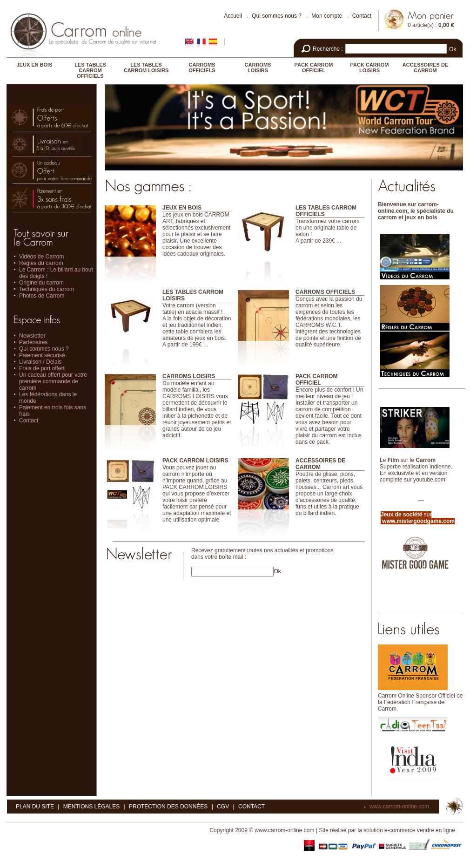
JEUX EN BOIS (34, 65)
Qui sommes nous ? (277, 16)
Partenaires (33, 342)
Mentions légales (91, 807)
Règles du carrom (41, 263)
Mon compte (327, 16)
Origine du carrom (41, 283)
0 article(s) (421, 25)
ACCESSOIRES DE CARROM (425, 68)
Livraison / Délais (40, 362)
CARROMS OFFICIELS (202, 68)
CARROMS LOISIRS (258, 68)
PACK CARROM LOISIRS (370, 68)
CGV (223, 807)
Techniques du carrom (47, 289)
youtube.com (429, 480)
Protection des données (168, 807)
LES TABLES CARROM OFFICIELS (90, 70)
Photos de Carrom (42, 296)
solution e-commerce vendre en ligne (409, 830)
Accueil (233, 16)
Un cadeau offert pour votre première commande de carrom (53, 381)
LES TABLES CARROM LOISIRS (146, 68)
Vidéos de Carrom (42, 257)
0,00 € (446, 25)
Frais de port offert (42, 368)
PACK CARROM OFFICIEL (314, 68)
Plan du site (35, 807)
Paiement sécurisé (42, 355)
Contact (362, 16)
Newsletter (32, 336)
